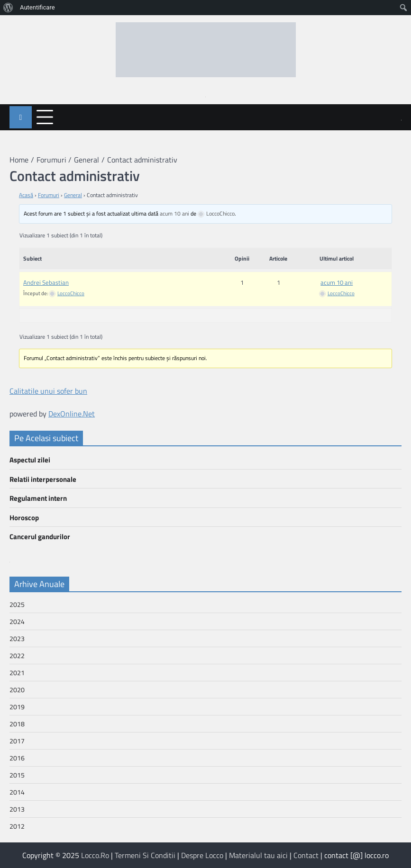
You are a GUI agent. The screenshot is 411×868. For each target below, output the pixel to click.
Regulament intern (38, 498)
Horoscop (24, 518)
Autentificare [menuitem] (37, 7)
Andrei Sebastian (46, 282)
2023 (17, 638)
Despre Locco (202, 855)
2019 (17, 707)
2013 (17, 809)
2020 (17, 690)
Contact (306, 855)
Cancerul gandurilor (40, 537)
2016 (17, 758)
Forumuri (49, 195)
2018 (17, 724)
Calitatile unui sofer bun (48, 391)
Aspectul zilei (30, 460)
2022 (17, 656)
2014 (17, 792)
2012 (17, 826)
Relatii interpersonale (43, 479)
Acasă (26, 195)
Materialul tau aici (258, 855)
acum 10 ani (174, 213)
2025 (17, 604)
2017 (17, 741)
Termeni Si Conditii (145, 855)
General (73, 195)
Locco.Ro (95, 855)
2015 (17, 775)
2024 (17, 621)
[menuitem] (8, 8)
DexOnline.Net (72, 414)
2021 (17, 673)
